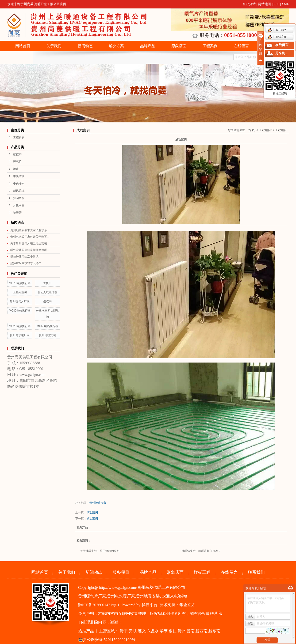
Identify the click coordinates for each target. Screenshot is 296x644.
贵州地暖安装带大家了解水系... (30, 230)
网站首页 (23, 46)
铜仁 (173, 631)
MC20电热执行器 (20, 326)
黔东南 (214, 631)
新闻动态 (85, 46)
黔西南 (202, 631)
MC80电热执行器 (20, 311)
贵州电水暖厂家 (20, 335)
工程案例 (210, 46)
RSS (276, 4)
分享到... (282, 53)
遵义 (142, 631)
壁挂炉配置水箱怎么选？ (26, 263)
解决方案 (116, 46)
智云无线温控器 (47, 292)
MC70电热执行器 (20, 283)
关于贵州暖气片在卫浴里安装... (30, 243)
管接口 (47, 283)
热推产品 (86, 631)
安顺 (133, 631)
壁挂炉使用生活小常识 (24, 257)
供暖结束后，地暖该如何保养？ (201, 551)
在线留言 (241, 46)
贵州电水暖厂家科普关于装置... (30, 237)
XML (285, 4)
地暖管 (17, 213)
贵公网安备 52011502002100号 (107, 640)
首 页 (252, 130)
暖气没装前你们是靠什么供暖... (30, 250)
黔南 (191, 631)
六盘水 (153, 631)
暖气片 (17, 162)
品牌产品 (148, 46)
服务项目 (121, 572)
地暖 (16, 169)
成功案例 (92, 512)
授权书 (47, 301)
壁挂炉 (17, 154)
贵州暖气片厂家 (20, 301)
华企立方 (187, 605)
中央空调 (19, 176)
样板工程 (202, 572)
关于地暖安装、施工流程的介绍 (100, 551)
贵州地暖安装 (47, 335)
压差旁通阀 (20, 292)
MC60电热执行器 (47, 326)
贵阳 (124, 631)
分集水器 (19, 205)
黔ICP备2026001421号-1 (99, 605)
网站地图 (265, 4)
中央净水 (19, 183)
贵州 (182, 631)
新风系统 (19, 191)
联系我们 (256, 572)
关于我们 (54, 46)
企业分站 (249, 4)
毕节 (164, 631)
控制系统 (19, 198)
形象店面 (179, 46)
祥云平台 (150, 605)
